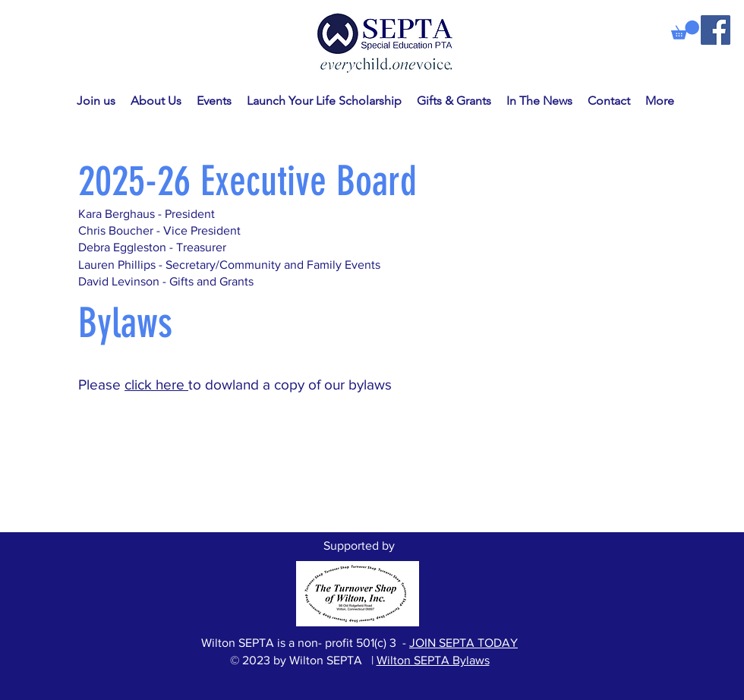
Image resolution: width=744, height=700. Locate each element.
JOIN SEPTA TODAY (463, 643)
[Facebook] (716, 30)
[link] (685, 30)
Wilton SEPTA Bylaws (433, 660)
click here (156, 385)
